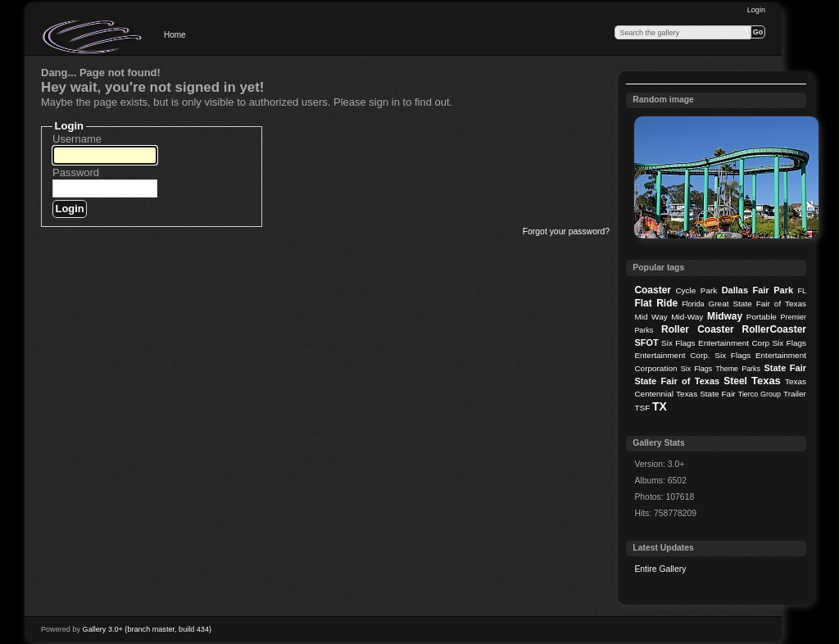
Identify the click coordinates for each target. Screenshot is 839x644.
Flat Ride (656, 303)
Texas (766, 381)
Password (76, 172)
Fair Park (773, 290)
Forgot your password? (566, 231)
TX (660, 406)
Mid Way (651, 317)
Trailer (795, 394)
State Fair (785, 368)
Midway (725, 316)
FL (802, 291)
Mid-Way (687, 317)
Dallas (735, 290)
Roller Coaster (698, 329)
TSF (642, 408)
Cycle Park (696, 290)
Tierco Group (760, 394)
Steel (735, 381)
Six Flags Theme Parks (721, 369)
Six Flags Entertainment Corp (715, 343)
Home (175, 35)
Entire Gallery (660, 569)
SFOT (646, 342)
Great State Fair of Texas (757, 304)
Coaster (653, 290)
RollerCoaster (774, 329)
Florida (693, 304)
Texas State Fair (706, 394)
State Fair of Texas (677, 381)
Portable (762, 317)
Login (756, 10)
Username (77, 139)
